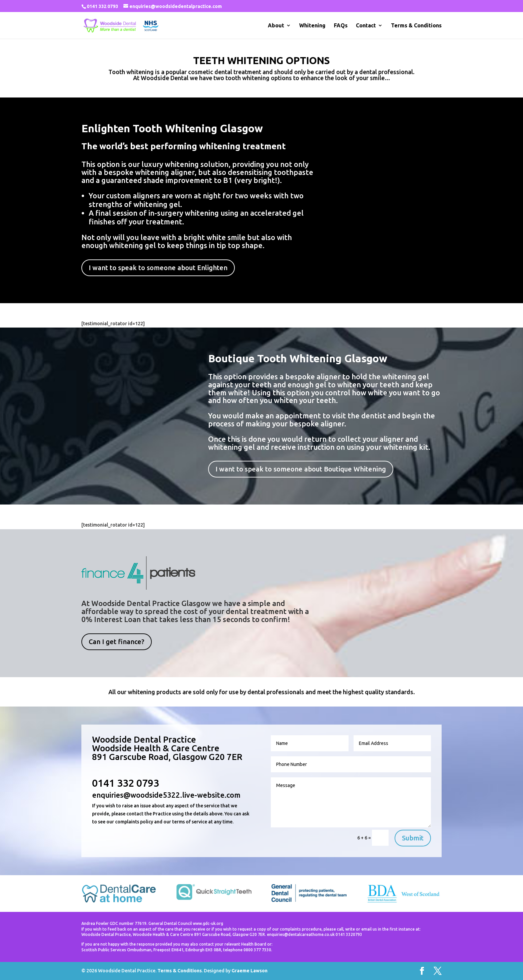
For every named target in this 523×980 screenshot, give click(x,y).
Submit (413, 838)
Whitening (312, 26)
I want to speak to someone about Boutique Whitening (301, 469)
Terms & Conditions (416, 26)
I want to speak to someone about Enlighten (158, 268)
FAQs (341, 26)
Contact (366, 26)
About (276, 26)
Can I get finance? (117, 642)
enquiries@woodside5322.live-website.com (166, 795)
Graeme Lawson (249, 971)
